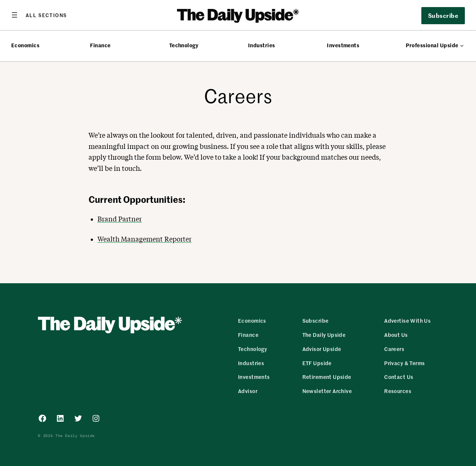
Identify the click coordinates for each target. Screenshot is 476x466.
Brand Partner (120, 219)
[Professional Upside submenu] (462, 45)
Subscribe (443, 15)
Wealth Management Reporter (144, 239)
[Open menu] (39, 15)
